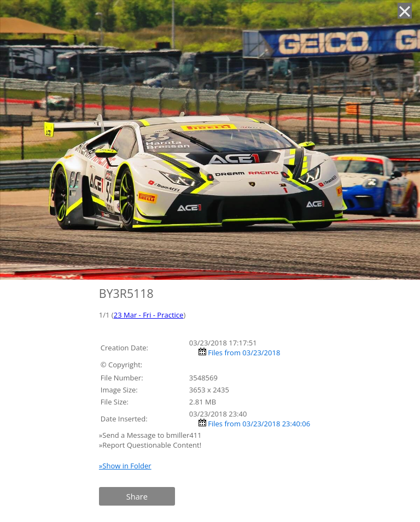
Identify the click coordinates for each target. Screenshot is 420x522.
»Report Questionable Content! (150, 445)
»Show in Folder (125, 466)
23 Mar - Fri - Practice (149, 315)
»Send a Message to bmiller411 (151, 435)
